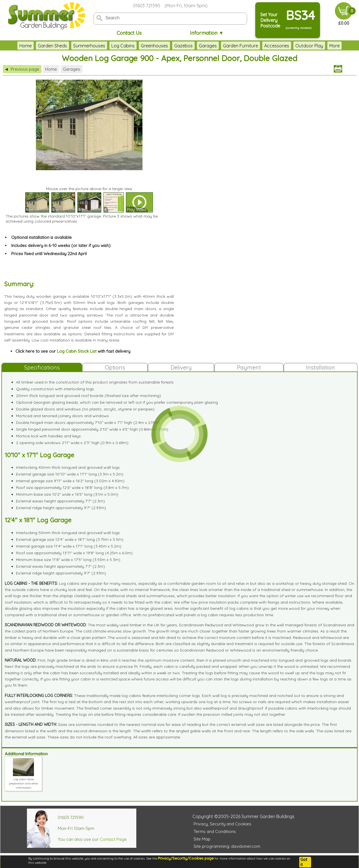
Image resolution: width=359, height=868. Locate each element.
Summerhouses (89, 46)
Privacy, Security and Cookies (222, 824)
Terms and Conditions (215, 831)
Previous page (22, 69)
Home (26, 46)
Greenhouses (154, 46)
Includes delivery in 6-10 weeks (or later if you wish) (61, 245)
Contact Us (129, 33)
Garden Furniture (241, 46)
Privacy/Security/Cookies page (186, 858)
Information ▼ (207, 33)
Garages (208, 46)
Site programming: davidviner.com (227, 846)
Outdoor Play (309, 46)
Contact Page (113, 839)
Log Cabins (123, 46)
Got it (304, 862)
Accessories (277, 46)
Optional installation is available (42, 237)
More (334, 46)
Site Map (202, 839)
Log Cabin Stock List (77, 351)
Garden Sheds (52, 46)
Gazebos (183, 46)
